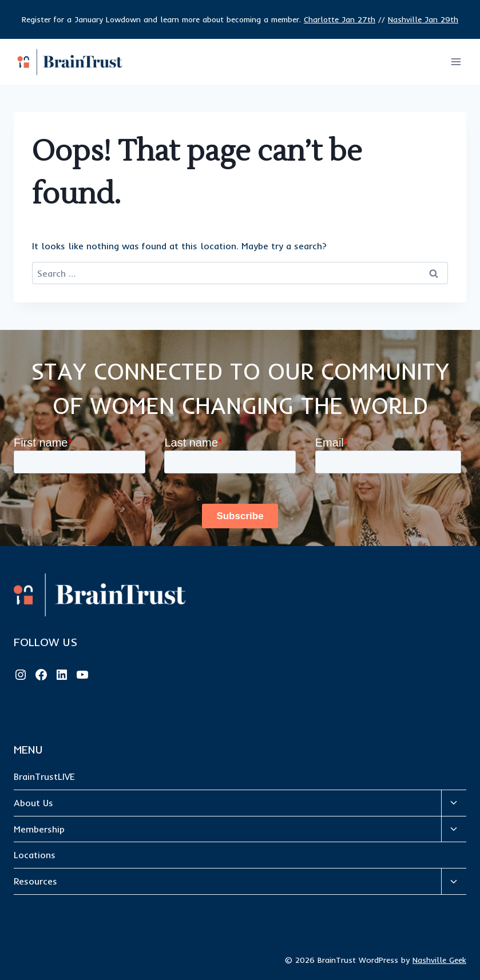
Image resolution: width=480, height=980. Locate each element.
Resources (35, 881)
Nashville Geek (439, 960)
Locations (35, 855)
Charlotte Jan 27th (340, 19)
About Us (33, 803)
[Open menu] (456, 62)
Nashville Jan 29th (423, 19)
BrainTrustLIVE (44, 776)
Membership (39, 829)
